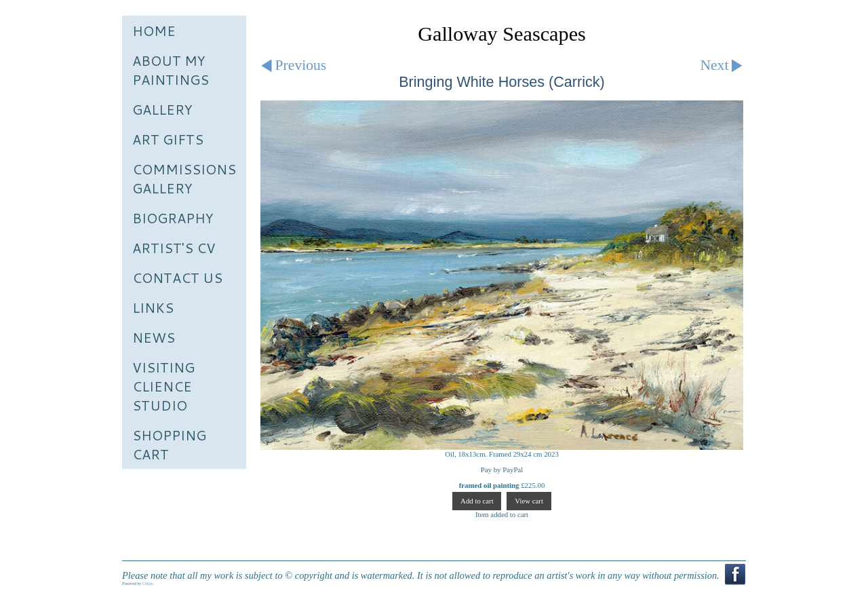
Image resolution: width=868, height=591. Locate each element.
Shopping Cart (169, 444)
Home (154, 31)
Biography (173, 218)
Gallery (162, 109)
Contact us (177, 278)
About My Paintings (171, 70)
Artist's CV (174, 248)
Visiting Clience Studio (163, 386)
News (154, 337)
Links (153, 307)
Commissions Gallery (184, 178)
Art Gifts (168, 139)
